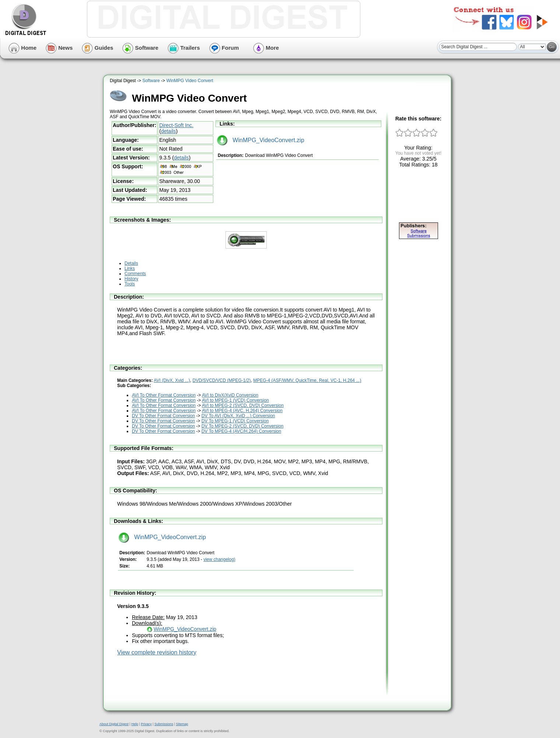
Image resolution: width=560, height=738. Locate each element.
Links (130, 268)
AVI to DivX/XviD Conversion (230, 395)
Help (135, 724)
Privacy (146, 724)
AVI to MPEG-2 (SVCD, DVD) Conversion (243, 405)
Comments (135, 274)
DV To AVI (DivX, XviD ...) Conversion (238, 416)
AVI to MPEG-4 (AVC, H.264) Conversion (242, 411)
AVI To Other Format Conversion (164, 395)
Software (140, 48)
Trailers (184, 48)
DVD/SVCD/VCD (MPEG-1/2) (222, 380)
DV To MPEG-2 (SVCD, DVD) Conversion (243, 426)
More (266, 48)
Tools (130, 284)
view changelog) (219, 559)
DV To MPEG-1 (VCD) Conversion (235, 421)
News (59, 48)
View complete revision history (157, 652)
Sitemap (182, 724)
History (131, 279)
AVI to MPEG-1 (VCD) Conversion (235, 400)
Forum (224, 48)
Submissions (164, 724)
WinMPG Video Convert (190, 81)
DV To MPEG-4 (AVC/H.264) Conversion (241, 431)
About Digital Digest (114, 724)
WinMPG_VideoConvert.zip (260, 140)
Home (22, 48)
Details (131, 263)
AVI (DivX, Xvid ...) (172, 380)
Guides (97, 48)
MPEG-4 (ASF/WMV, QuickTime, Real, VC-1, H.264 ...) (307, 380)
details (168, 131)
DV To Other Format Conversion (163, 416)
